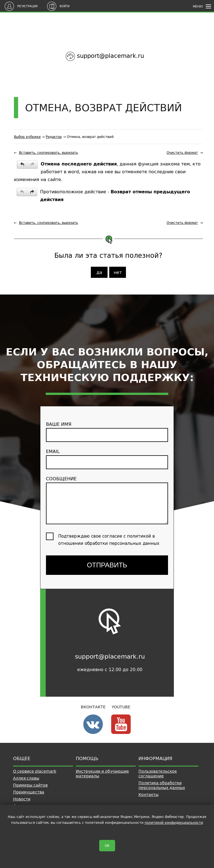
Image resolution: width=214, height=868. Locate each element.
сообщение (107, 499)
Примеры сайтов (30, 785)
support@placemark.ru (110, 56)
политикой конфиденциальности (174, 823)
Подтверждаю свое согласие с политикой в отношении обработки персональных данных (109, 540)
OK (107, 846)
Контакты (149, 795)
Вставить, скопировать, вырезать (48, 153)
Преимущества (29, 792)
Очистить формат (182, 153)
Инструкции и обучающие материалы (102, 774)
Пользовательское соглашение (158, 774)
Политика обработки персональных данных (162, 785)
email (107, 458)
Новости (22, 799)
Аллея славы (26, 778)
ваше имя (107, 431)
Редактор (54, 137)
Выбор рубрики (27, 137)
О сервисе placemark (35, 771)
